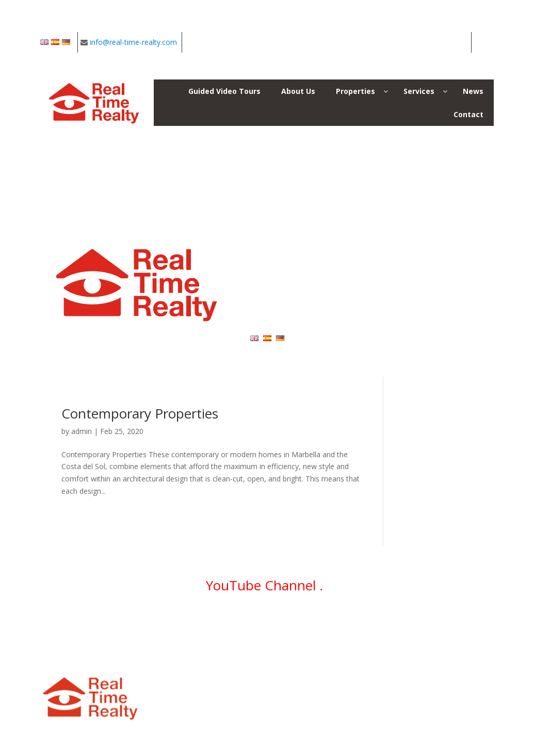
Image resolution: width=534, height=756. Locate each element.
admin (82, 431)
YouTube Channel (263, 585)
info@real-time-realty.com (133, 42)
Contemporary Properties (140, 413)
